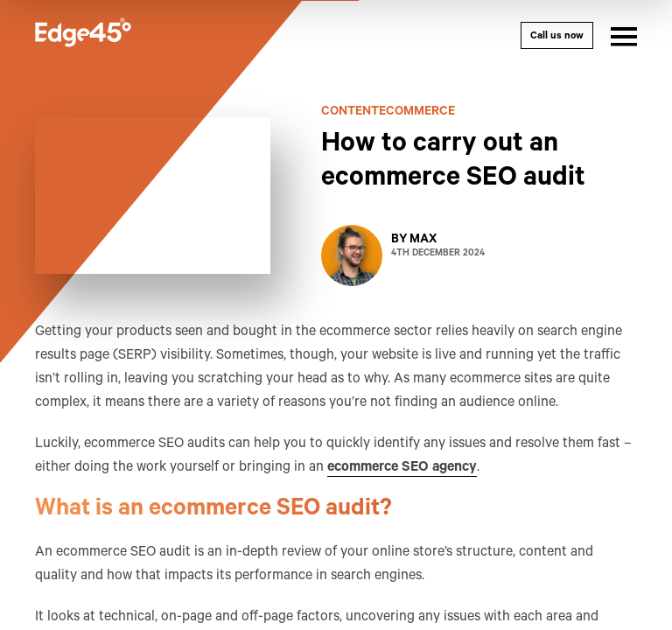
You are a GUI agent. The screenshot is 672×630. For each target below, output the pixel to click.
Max (423, 241)
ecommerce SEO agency (402, 468)
